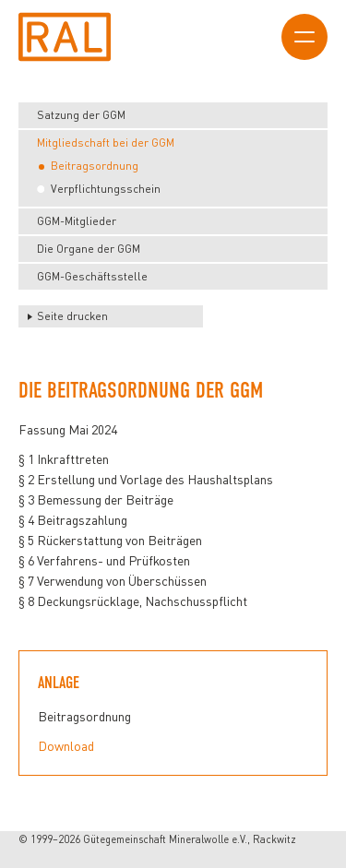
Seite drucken (72, 316)
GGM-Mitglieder (77, 221)
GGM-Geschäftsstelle (92, 276)
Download (66, 746)
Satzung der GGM (81, 115)
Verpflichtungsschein (106, 189)
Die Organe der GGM (89, 249)
